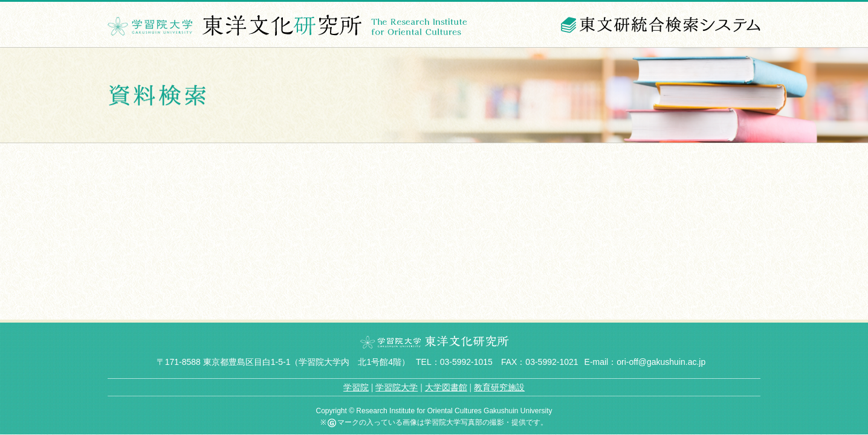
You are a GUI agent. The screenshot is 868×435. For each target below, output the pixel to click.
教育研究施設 (499, 387)
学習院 (356, 387)
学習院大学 (397, 387)
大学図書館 (446, 387)
